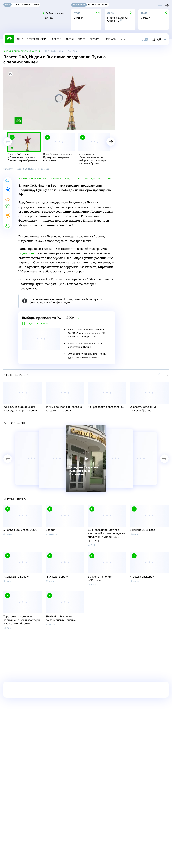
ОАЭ (78, 178)
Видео (82, 39)
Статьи (70, 39)
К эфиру (48, 18)
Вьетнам (56, 178)
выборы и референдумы (33, 178)
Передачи (95, 39)
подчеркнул (27, 253)
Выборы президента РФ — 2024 (22, 51)
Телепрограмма (37, 39)
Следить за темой (37, 324)
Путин (108, 178)
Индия (69, 178)
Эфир (20, 39)
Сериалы (111, 39)
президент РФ (92, 178)
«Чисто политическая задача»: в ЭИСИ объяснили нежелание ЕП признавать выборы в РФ (87, 333)
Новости (56, 39)
